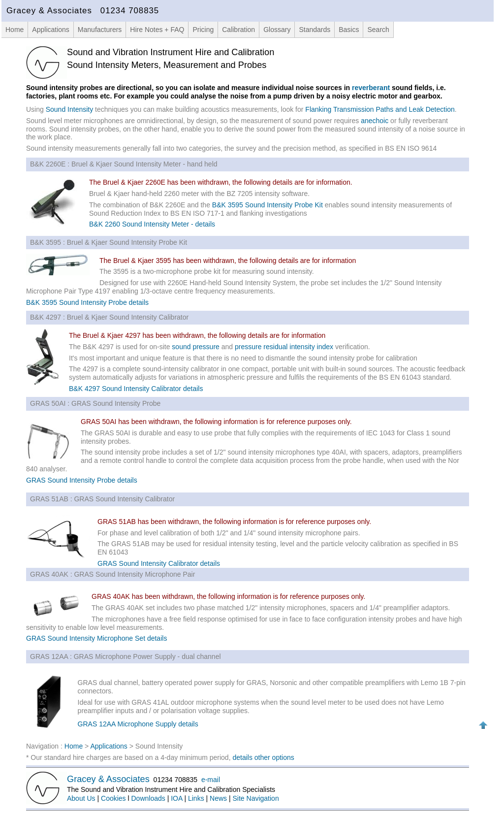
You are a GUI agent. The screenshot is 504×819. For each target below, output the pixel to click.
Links (196, 798)
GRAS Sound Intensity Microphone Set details (96, 638)
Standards (315, 30)
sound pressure (196, 347)
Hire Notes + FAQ (157, 30)
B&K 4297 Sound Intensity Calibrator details (136, 389)
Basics (349, 30)
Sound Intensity (70, 109)
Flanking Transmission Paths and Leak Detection (380, 109)
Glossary (277, 30)
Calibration (238, 30)
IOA (176, 798)
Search (378, 30)
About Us (81, 798)
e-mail (211, 780)
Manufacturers (100, 30)
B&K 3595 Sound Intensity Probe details (87, 302)
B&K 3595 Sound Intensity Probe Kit (268, 205)
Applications (51, 30)
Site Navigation (256, 798)
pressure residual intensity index (284, 347)
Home (15, 30)
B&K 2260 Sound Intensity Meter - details (152, 224)
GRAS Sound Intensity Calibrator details (159, 563)
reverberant (371, 88)
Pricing (203, 30)
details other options (263, 757)
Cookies (113, 798)
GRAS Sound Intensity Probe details (82, 480)
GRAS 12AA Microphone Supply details (138, 724)
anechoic (375, 121)
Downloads (148, 798)
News (218, 798)
